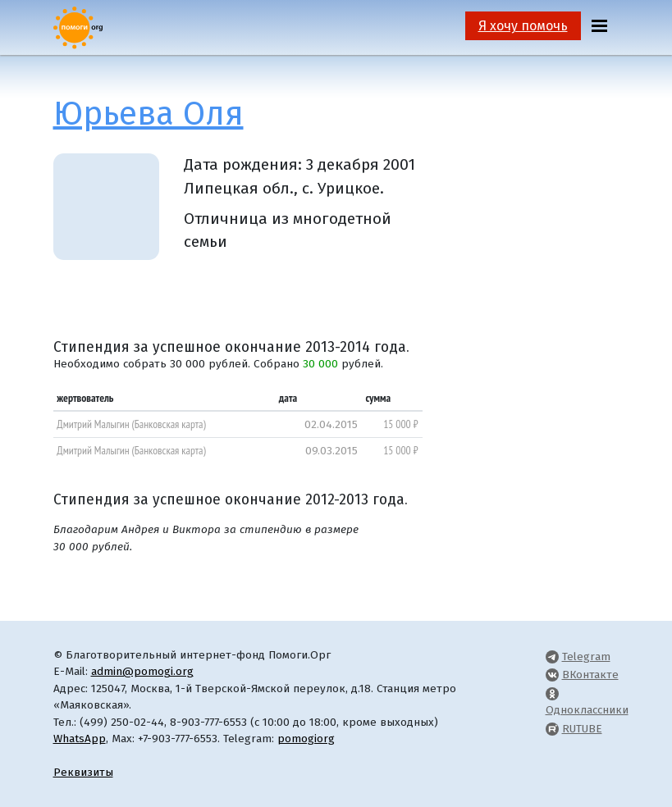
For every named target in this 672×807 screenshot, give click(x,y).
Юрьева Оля (149, 114)
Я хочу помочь (523, 26)
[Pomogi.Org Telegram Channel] (552, 657)
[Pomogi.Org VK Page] (552, 675)
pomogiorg (306, 739)
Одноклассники (587, 710)
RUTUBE (582, 729)
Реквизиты (83, 772)
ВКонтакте (590, 675)
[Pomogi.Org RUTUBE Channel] (552, 729)
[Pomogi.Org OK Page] (552, 693)
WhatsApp (80, 739)
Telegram (586, 657)
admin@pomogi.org (142, 671)
